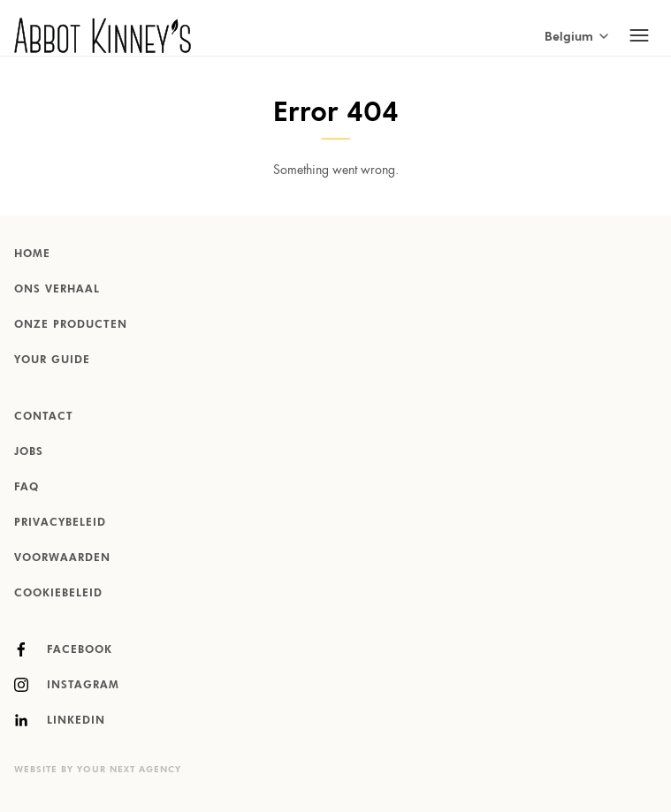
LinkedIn (60, 720)
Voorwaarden (62, 558)
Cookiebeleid (58, 594)
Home (32, 254)
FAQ (27, 488)
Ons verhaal (57, 290)
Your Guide (52, 360)
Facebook (63, 649)
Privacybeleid (60, 523)
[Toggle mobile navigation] (639, 35)
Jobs (29, 452)
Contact (44, 417)
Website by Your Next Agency (98, 770)
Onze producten (71, 325)
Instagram (67, 685)
